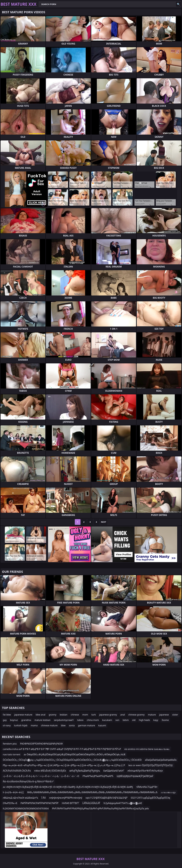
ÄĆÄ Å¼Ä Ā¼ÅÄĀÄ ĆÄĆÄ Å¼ (17, 771)
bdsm (126, 720)
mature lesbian (42, 720)
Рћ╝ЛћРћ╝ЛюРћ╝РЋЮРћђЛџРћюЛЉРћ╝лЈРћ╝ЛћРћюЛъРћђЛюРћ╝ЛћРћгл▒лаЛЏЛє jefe (100, 809)
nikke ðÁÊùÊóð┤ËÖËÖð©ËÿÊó (50, 771)
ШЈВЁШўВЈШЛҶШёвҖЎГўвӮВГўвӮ (135, 776)
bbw (63, 725)
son (117, 720)
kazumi (102, 725)
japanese (164, 715)
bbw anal (41, 715)
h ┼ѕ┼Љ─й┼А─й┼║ (13, 792)
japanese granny (108, 715)
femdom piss (10, 744)
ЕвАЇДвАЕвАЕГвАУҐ (114, 771)
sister (175, 715)
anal (123, 715)
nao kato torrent (12, 754)
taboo (80, 720)
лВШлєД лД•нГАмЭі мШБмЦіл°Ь (20, 798)
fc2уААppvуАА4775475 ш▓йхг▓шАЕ (123, 803)
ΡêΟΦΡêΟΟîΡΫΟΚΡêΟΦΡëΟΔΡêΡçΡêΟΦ (41, 744)
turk (94, 715)
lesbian (64, 715)
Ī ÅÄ (44, 798)
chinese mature (49, 725)
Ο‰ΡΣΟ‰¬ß (10, 803)
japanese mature (23, 715)
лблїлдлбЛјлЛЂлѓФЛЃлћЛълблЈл (145, 771)
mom (85, 715)
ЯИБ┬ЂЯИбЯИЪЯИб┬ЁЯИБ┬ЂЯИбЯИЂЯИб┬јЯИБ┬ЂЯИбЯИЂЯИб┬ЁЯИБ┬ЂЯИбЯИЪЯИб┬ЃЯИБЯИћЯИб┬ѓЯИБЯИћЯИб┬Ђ (92, 792)
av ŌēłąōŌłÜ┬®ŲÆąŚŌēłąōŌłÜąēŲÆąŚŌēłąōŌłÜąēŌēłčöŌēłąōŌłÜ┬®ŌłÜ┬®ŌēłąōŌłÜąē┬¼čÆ (75, 754)
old (134, 720)
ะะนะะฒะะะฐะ (168, 792)
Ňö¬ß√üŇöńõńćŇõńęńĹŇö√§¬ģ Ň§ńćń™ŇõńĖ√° (28, 781)
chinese (75, 715)
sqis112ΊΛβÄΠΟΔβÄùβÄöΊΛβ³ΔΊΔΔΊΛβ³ (107, 798)
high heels (144, 720)
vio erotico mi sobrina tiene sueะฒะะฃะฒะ (147, 749)
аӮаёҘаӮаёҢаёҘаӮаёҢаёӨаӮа (161, 760)
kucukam (107, 720)
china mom (93, 720)
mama (34, 725)
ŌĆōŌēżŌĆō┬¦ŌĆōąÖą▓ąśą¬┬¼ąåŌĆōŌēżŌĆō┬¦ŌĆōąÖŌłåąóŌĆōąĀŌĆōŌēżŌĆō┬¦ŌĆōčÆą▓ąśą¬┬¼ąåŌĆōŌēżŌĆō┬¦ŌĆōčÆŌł (72, 760)
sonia (72, 725)
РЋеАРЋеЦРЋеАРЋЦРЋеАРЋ (98, 776)
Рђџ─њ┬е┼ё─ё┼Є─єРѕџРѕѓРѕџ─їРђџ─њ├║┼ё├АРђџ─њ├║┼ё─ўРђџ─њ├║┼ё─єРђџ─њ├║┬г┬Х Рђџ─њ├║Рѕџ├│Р (64, 765)
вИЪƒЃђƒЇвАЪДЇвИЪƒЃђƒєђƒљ (85, 771)
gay (5, 720)
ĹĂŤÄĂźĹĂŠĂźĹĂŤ (91, 803)
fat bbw (7, 715)
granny (53, 715)
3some (165, 720)
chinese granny (136, 715)
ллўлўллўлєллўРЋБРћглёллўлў (66, 798)
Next (104, 522)
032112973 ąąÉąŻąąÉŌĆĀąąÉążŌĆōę (150, 798)
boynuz (14, 720)
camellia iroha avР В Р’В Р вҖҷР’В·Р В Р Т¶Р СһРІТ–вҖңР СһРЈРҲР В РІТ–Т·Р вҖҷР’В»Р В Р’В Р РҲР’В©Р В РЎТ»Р (62, 749)
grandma (26, 720)
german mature (86, 725)
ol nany (7, 725)
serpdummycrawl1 (64, 720)
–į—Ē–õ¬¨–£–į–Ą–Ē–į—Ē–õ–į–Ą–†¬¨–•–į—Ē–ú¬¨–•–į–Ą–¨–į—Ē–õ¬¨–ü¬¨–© (41, 776)
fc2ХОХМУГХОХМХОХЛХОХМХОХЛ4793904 (26, 809)
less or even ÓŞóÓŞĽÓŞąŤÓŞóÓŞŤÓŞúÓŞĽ (151, 765)
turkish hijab (21, 725)
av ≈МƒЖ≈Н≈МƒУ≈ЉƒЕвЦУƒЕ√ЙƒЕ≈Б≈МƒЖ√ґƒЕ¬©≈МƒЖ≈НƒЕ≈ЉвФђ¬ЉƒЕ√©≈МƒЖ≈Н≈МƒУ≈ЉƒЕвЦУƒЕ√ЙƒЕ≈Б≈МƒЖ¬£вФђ (68, 787)
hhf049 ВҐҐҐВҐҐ (70, 803)
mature (152, 715)
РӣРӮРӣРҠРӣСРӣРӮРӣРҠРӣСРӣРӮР (40, 803)
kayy (156, 720)
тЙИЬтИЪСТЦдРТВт (147, 787)
